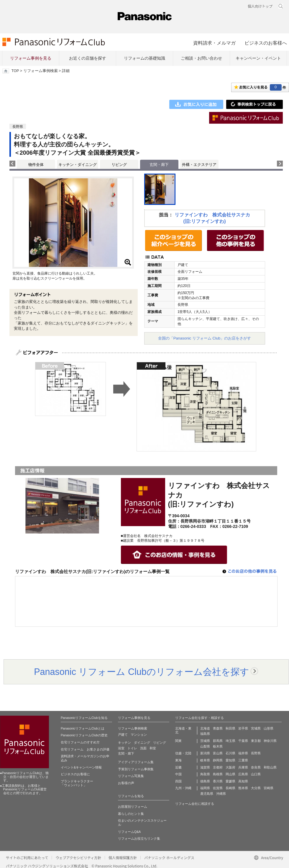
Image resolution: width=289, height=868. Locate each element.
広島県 (243, 774)
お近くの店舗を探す (88, 58)
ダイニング (142, 743)
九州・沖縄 (183, 788)
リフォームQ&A (129, 832)
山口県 (256, 774)
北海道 (205, 728)
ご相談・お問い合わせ (201, 58)
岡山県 (230, 774)
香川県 (218, 781)
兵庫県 (243, 767)
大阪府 (230, 767)
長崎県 (230, 788)
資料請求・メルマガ (214, 43)
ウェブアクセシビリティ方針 (78, 858)
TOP (15, 71)
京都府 (218, 767)
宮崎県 (269, 788)
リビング (119, 165)
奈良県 (256, 767)
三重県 (243, 760)
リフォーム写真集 (131, 776)
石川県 (230, 753)
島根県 (218, 774)
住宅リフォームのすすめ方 (80, 742)
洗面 (143, 748)
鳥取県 (205, 774)
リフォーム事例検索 (41, 71)
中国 (178, 774)
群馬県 (218, 741)
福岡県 (205, 788)
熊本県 (243, 788)
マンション (139, 735)
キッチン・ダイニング (78, 165)
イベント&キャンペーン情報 (81, 767)
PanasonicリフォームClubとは (83, 728)
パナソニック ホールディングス (169, 858)
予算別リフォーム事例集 (136, 769)
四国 (178, 781)
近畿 (178, 767)
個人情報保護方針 (123, 858)
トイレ (132, 748)
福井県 (243, 753)
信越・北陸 (183, 753)
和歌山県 (270, 767)
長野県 (256, 753)
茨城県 (205, 741)
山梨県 (205, 746)
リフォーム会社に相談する (195, 804)
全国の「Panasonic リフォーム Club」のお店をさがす (205, 338)
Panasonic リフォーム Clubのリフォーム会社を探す (142, 672)
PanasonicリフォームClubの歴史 (84, 735)
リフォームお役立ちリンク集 (139, 838)
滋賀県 (205, 767)
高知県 (243, 781)
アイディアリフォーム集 (136, 762)
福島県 (205, 734)
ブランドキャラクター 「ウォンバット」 (77, 783)
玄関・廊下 (126, 753)
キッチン (124, 743)
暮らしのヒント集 (131, 814)
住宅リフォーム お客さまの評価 (85, 749)
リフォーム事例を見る (31, 58)
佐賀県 (218, 788)
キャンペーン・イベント (258, 58)
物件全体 (36, 165)
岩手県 (243, 728)
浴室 (121, 748)
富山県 (218, 753)
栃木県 (218, 746)
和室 (153, 748)
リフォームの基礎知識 (144, 58)
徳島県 (205, 781)
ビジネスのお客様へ (266, 43)
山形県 (269, 728)
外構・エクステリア (199, 165)
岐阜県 (205, 760)
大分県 (256, 788)
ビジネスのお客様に (75, 774)
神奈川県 (270, 741)
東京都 (256, 741)
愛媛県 (230, 781)
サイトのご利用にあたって (27, 858)
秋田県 (230, 728)
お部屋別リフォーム (133, 807)
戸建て (123, 735)
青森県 (218, 728)
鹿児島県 (207, 794)
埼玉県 (230, 741)
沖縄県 (221, 794)
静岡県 (218, 760)
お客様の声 (126, 783)
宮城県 (256, 728)
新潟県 (205, 753)
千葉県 (243, 741)
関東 (178, 741)
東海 (178, 760)
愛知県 (230, 760)
